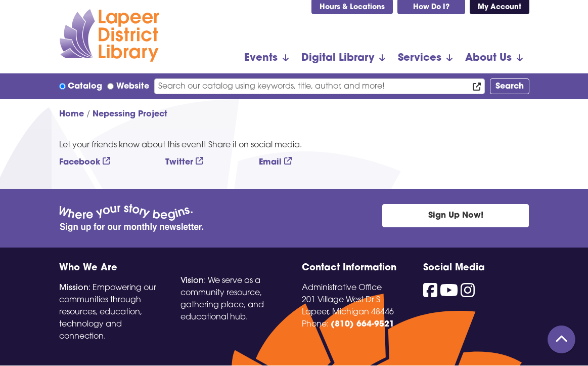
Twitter (179, 162)
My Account (500, 7)
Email (270, 162)
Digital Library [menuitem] (338, 58)
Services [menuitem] (420, 58)
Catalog (85, 87)
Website (133, 87)
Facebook (80, 162)
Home (72, 114)
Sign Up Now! (456, 216)
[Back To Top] (561, 339)
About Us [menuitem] (488, 58)
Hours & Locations (352, 7)
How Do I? (431, 7)
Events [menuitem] (261, 58)
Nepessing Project (130, 114)
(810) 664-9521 (363, 324)
